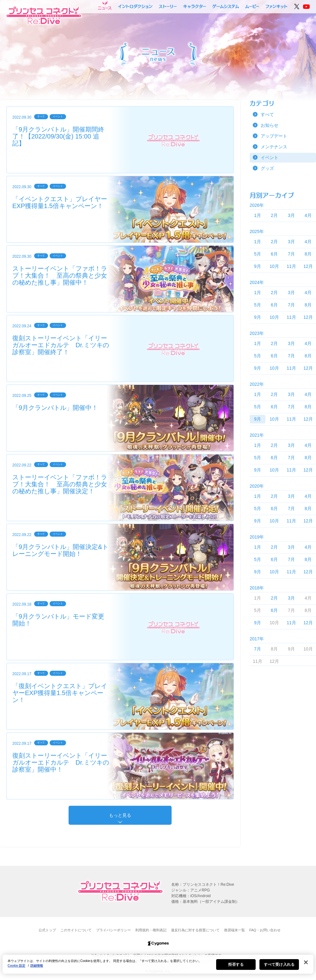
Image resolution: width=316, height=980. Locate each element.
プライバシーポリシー (113, 930)
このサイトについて (76, 930)
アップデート (274, 136)
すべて (267, 114)
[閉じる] (306, 965)
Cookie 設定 (16, 968)
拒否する (236, 967)
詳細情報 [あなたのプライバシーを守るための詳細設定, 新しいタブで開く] (37, 968)
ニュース (105, 5)
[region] (158, 967)
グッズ (267, 168)
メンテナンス (274, 147)
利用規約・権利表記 (151, 930)
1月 (258, 215)
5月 (258, 254)
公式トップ (47, 930)
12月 (308, 266)
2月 (274, 215)
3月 (291, 215)
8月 (308, 254)
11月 (291, 266)
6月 (274, 254)
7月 (291, 254)
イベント (270, 157)
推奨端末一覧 (234, 930)
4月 (308, 215)
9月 (258, 266)
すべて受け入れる (279, 967)
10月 (274, 266)
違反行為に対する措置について (195, 930)
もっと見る (120, 815)
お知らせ (270, 125)
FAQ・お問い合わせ (265, 930)
